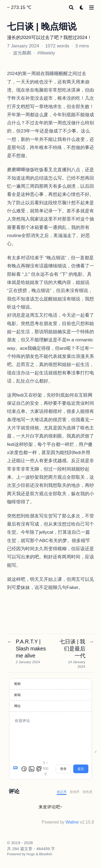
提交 (81, 769)
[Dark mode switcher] (82, 7)
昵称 (18, 684)
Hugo (31, 854)
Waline (72, 822)
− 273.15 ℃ (19, 7)
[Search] (71, 7)
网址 (18, 706)
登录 (63, 769)
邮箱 (18, 695)
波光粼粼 (22, 53)
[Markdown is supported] (16, 769)
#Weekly (46, 53)
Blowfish (46, 854)
